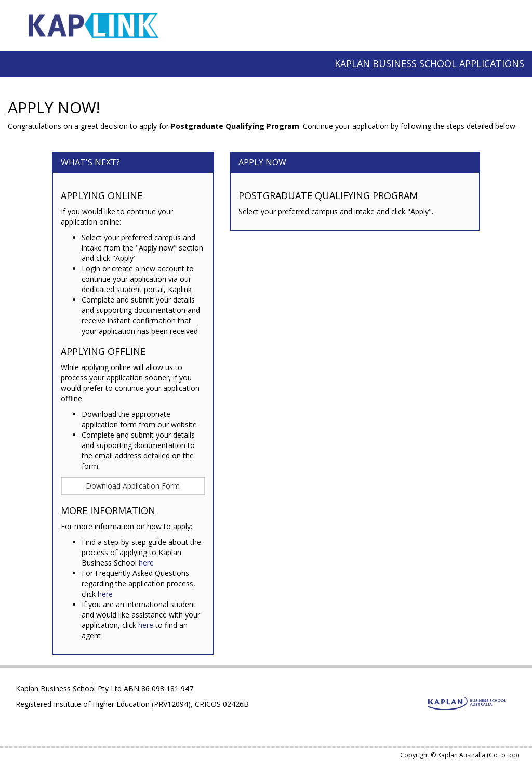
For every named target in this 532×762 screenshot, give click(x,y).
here (146, 563)
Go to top (503, 755)
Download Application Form (133, 486)
